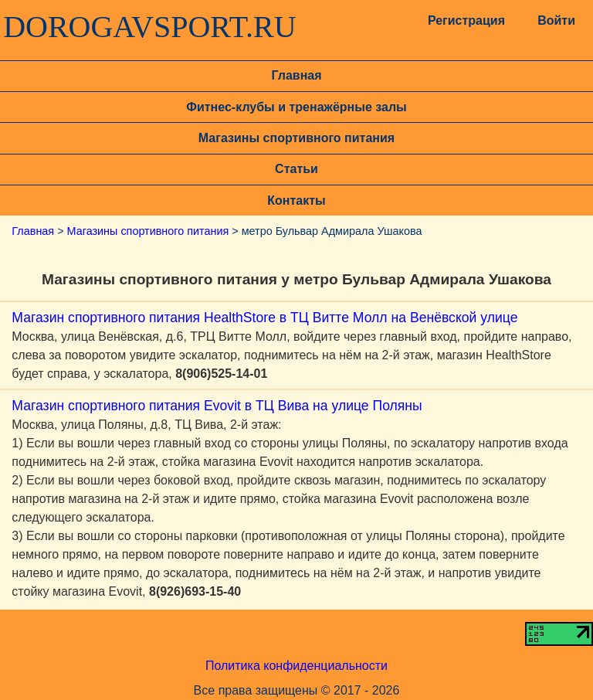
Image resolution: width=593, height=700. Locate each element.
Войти (556, 20)
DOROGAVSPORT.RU (150, 27)
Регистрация (464, 20)
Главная (296, 75)
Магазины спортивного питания (296, 138)
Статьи (296, 169)
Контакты (296, 200)
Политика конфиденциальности (296, 666)
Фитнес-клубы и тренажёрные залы (296, 107)
